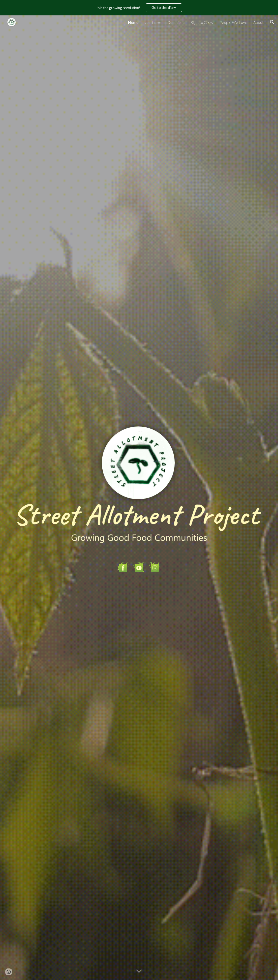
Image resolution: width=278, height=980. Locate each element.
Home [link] (133, 22)
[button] (272, 22)
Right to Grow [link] (202, 22)
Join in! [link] (150, 22)
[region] (139, 8)
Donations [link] (176, 22)
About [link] (258, 22)
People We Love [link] (233, 22)
